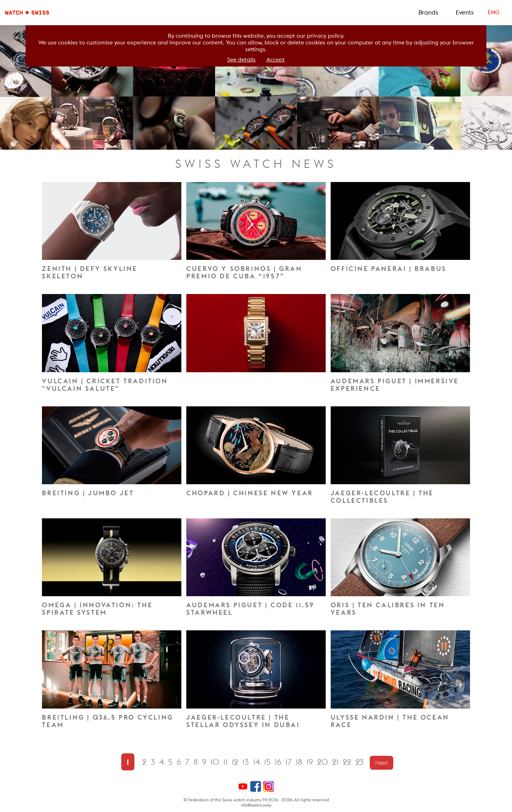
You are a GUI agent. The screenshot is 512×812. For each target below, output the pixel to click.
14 (258, 762)
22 (348, 762)
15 (268, 762)
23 (361, 762)
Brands (428, 12)
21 (336, 762)
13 (247, 762)
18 (300, 762)
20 (324, 762)
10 (216, 762)
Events (465, 12)
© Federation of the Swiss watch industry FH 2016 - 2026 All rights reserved (256, 800)
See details (241, 60)
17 (290, 762)
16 (279, 762)
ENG (494, 12)
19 (311, 762)
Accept (276, 60)
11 (226, 762)
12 (236, 762)
